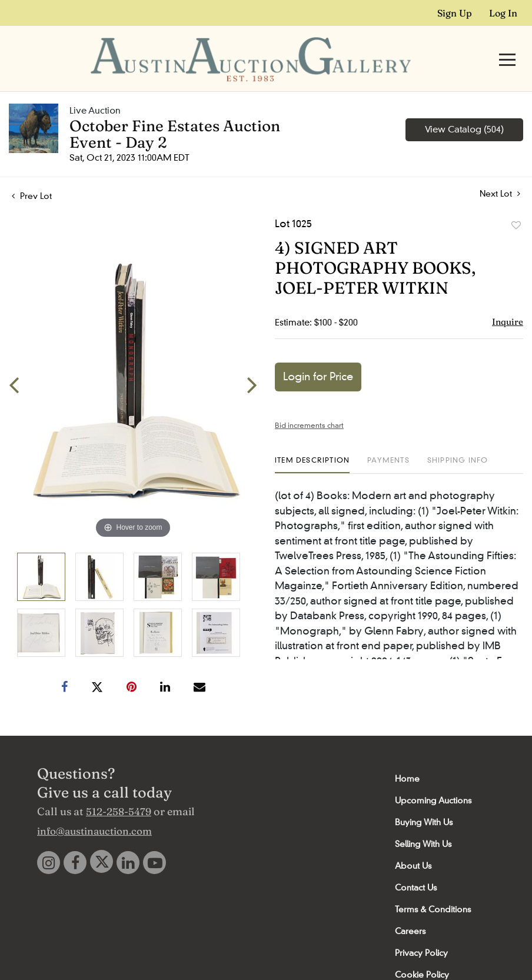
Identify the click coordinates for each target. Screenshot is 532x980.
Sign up (455, 13)
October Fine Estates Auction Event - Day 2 (175, 112)
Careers (410, 909)
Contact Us (416, 865)
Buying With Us (424, 800)
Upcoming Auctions (433, 778)
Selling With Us (423, 822)
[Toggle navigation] (507, 49)
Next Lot (500, 172)
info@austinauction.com (94, 808)
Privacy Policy (421, 931)
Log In (503, 13)
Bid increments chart (309, 403)
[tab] (312, 442)
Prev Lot (32, 174)
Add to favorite (516, 203)
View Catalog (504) (464, 107)
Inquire (508, 299)
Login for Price (318, 354)
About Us (413, 843)
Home (407, 756)
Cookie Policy (422, 952)
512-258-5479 (119, 789)
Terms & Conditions (433, 887)
